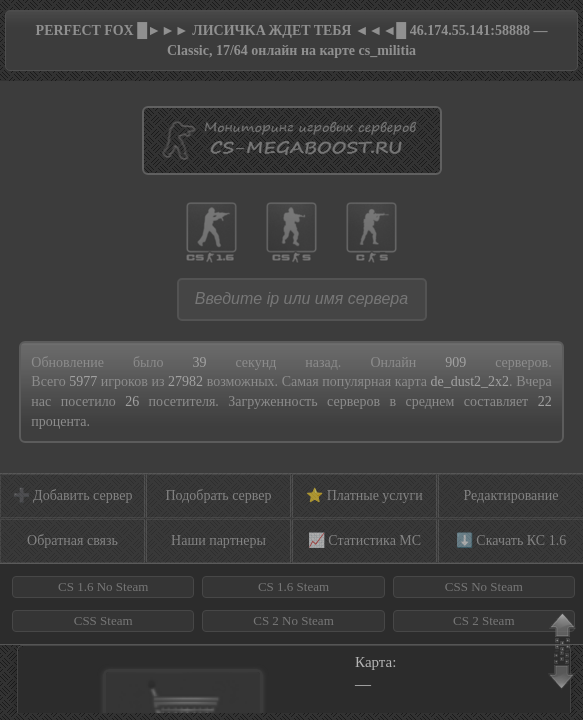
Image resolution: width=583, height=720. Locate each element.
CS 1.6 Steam (293, 586)
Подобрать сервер (218, 495)
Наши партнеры (218, 540)
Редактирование (510, 495)
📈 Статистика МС (364, 540)
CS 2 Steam (483, 620)
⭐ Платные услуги (364, 495)
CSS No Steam (484, 586)
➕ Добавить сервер (73, 495)
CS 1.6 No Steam (103, 586)
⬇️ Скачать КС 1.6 (511, 540)
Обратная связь (72, 540)
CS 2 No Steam (293, 620)
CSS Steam (103, 620)
